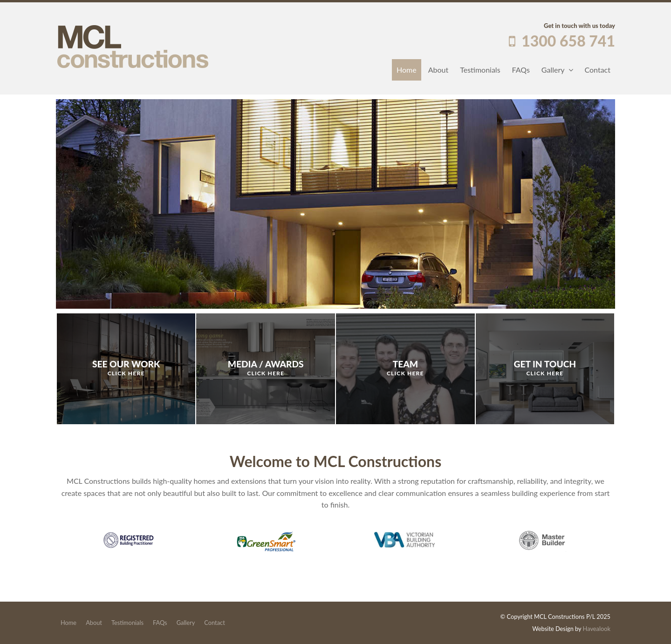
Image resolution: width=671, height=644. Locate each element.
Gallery (553, 70)
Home (407, 70)
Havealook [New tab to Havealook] (597, 629)
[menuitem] (68, 623)
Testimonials (480, 70)
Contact (598, 70)
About (438, 70)
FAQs (521, 70)
